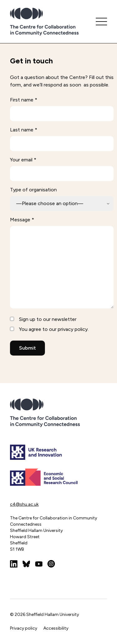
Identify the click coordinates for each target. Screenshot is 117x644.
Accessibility (56, 628)
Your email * (23, 160)
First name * (24, 100)
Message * (22, 220)
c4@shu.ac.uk (24, 504)
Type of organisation (33, 190)
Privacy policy (24, 628)
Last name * (24, 130)
